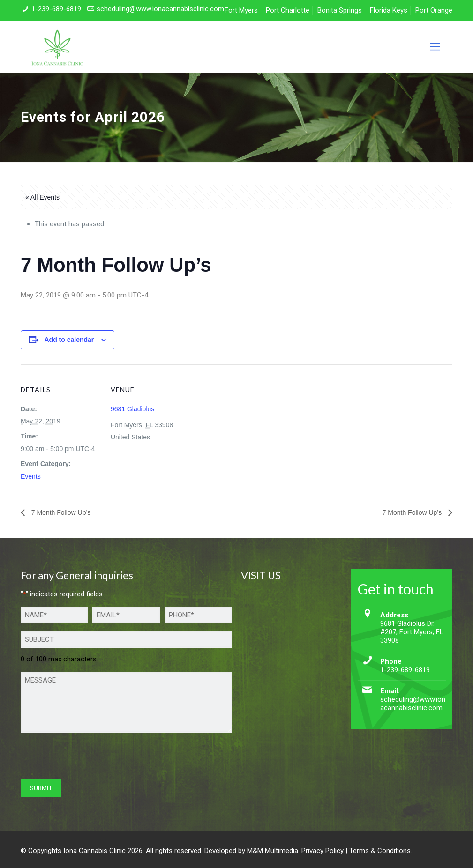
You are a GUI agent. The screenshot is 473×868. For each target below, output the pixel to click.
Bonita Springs (340, 10)
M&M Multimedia (273, 851)
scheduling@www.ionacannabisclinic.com (160, 9)
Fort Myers (241, 10)
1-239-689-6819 (56, 9)
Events (31, 476)
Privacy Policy (323, 851)
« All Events (42, 197)
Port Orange (434, 10)
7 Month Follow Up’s (60, 512)
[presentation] (92, 758)
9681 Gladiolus (132, 409)
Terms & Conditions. (381, 851)
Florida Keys (389, 10)
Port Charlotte (288, 10)
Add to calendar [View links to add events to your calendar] (69, 340)
